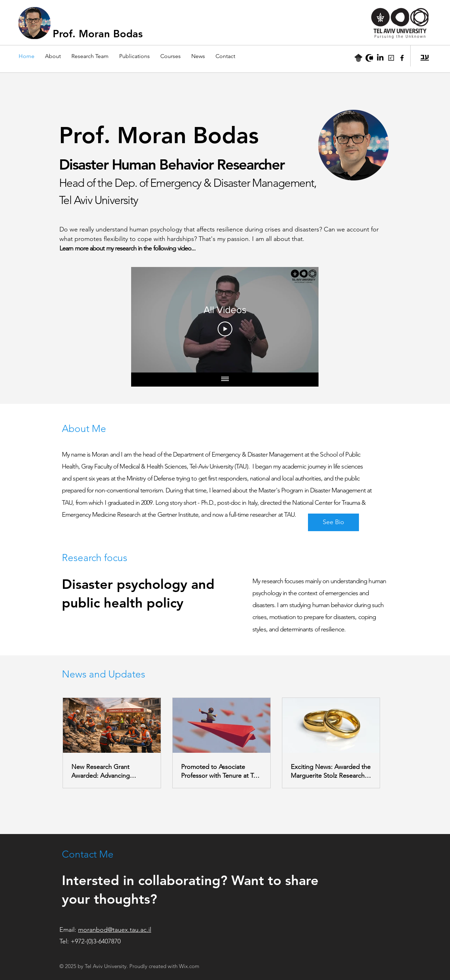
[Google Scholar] (358, 58)
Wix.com (189, 966)
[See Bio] (333, 522)
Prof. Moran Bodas (98, 34)
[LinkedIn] (380, 58)
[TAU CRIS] (369, 58)
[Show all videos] (225, 380)
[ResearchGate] (391, 58)
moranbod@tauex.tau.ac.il (115, 930)
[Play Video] (225, 329)
